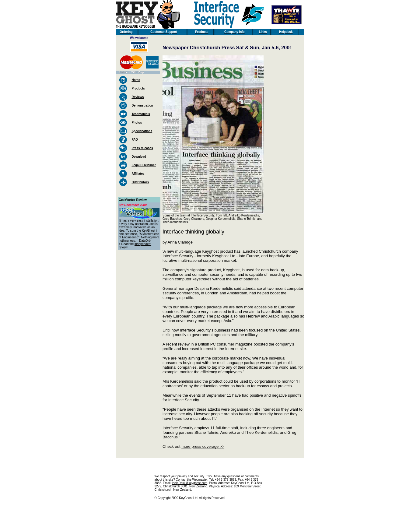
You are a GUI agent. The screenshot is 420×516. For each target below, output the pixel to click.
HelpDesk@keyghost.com (190, 483)
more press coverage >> (203, 446)
